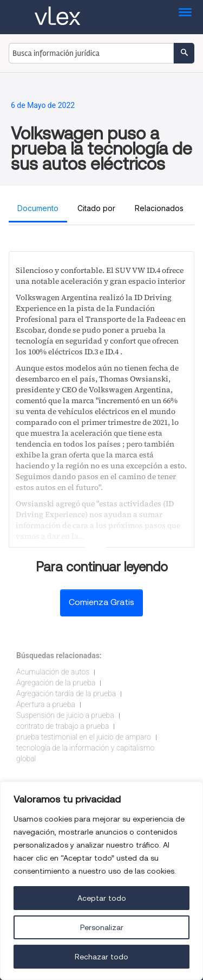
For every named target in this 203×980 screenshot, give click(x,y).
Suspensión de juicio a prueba (65, 715)
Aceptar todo (102, 898)
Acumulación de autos (53, 672)
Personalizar (102, 927)
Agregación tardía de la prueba (66, 693)
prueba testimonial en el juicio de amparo (84, 737)
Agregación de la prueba (56, 683)
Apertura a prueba (46, 704)
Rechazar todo (101, 957)
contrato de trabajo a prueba (63, 726)
